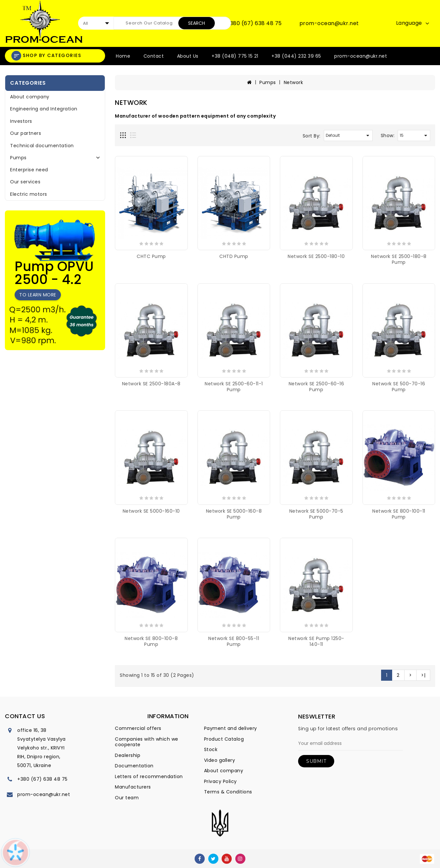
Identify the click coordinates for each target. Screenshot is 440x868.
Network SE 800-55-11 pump (234, 641)
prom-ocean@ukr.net (329, 23)
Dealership (128, 755)
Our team (127, 798)
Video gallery (220, 760)
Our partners (26, 133)
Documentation (134, 766)
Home (123, 56)
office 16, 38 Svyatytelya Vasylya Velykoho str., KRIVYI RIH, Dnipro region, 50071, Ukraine (41, 748)
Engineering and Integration (44, 109)
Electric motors (29, 194)
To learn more (38, 295)
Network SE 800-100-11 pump (399, 514)
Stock (211, 749)
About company (30, 97)
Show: (388, 135)
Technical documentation (42, 146)
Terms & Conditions (228, 792)
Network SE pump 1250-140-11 (316, 641)
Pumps (18, 158)
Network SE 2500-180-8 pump (399, 259)
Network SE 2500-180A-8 (151, 384)
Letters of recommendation (149, 776)
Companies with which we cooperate (147, 742)
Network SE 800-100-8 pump (151, 641)
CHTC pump (151, 256)
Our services (25, 182)
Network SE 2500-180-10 (316, 256)
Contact (154, 56)
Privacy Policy (220, 781)
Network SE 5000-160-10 (151, 511)
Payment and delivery (231, 728)
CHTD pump (234, 256)
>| (423, 675)
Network (294, 82)
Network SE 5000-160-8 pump (234, 514)
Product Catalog (224, 739)
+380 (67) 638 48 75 (254, 23)
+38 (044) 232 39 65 (296, 56)
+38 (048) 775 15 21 (235, 56)
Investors (21, 121)
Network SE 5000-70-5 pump (316, 514)
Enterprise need (29, 170)
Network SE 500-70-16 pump (399, 387)
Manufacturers (133, 787)
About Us (188, 56)
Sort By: (312, 136)
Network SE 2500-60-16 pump (316, 387)
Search (197, 23)
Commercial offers (138, 728)
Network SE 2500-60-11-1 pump (234, 387)
